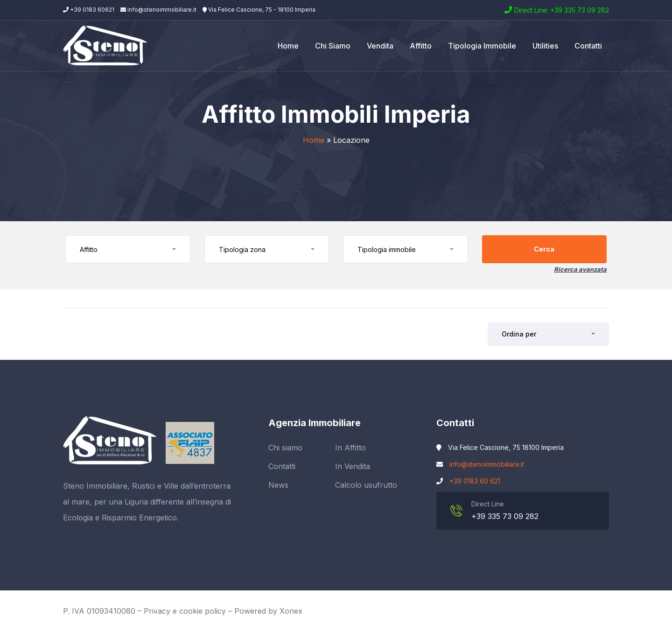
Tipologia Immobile (482, 46)
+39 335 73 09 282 (505, 516)
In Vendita (353, 466)
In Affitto (350, 448)
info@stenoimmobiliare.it (158, 10)
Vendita (380, 46)
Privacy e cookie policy (185, 611)
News (278, 485)
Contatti (588, 46)
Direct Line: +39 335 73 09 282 (562, 10)
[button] (128, 249)
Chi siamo (333, 46)
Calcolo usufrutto (366, 485)
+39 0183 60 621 (475, 481)
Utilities (545, 46)
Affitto (421, 46)
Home (288, 46)
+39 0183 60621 (89, 10)
